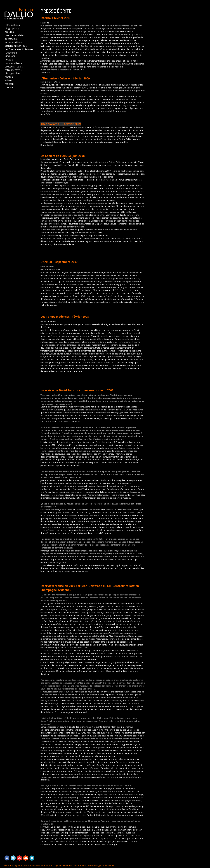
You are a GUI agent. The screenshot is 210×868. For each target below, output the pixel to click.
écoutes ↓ (10, 32)
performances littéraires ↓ (20, 49)
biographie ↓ (12, 28)
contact (9, 87)
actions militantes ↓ (16, 46)
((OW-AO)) (11, 56)
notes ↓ (9, 60)
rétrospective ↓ (13, 70)
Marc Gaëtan (88, 865)
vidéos (8, 80)
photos (9, 77)
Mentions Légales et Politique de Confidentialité (27, 865)
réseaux (9, 84)
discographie (12, 73)
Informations (12, 25)
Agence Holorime (106, 865)
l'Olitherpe (11, 53)
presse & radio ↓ (14, 67)
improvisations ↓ (14, 42)
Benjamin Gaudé (71, 865)
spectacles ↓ (12, 39)
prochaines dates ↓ (16, 35)
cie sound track (13, 63)
